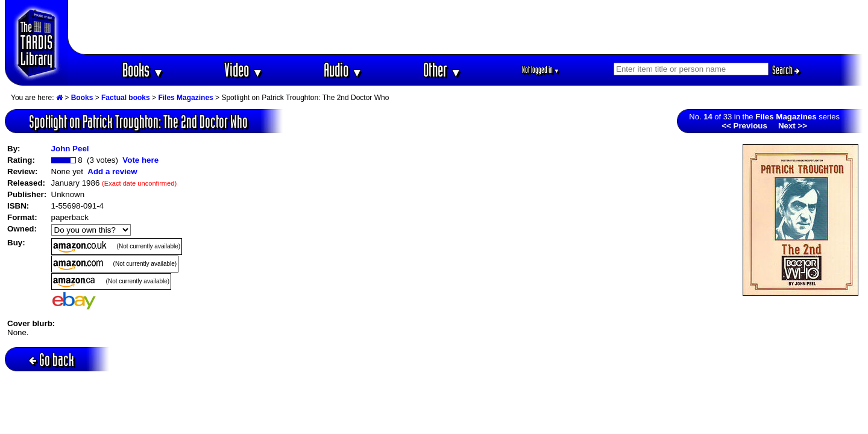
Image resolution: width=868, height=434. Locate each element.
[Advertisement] (466, 27)
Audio (343, 70)
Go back (52, 360)
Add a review (112, 171)
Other (442, 70)
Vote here (140, 160)
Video (244, 70)
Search (786, 70)
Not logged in (541, 70)
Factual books (126, 98)
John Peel (70, 149)
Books (143, 70)
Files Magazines (185, 98)
